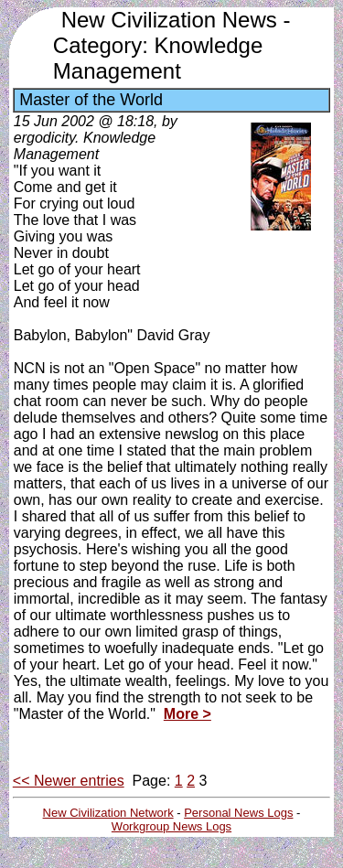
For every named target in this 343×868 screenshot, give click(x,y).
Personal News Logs (238, 813)
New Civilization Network (108, 813)
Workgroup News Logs (171, 826)
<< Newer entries (69, 781)
